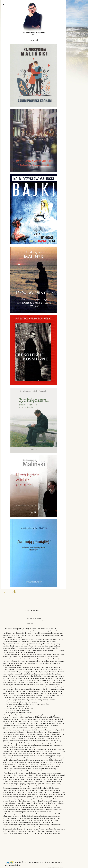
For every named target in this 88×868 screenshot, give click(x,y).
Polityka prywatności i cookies (55, 867)
